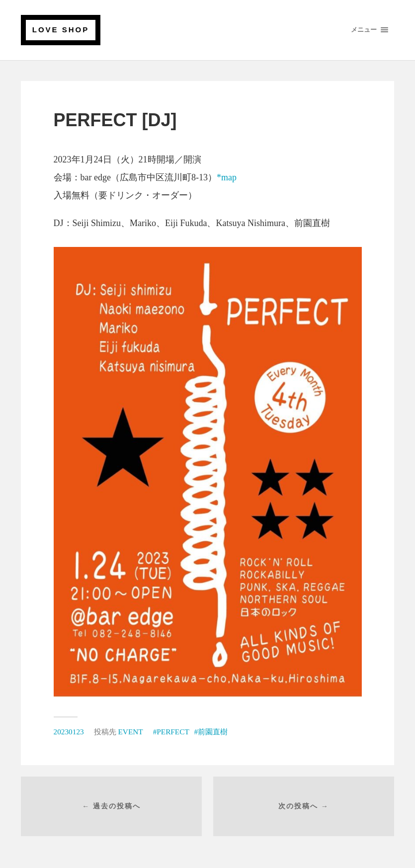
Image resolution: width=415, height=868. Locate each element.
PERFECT (173, 732)
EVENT (131, 732)
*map (227, 177)
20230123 (69, 732)
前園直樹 (213, 732)
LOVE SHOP (61, 30)
